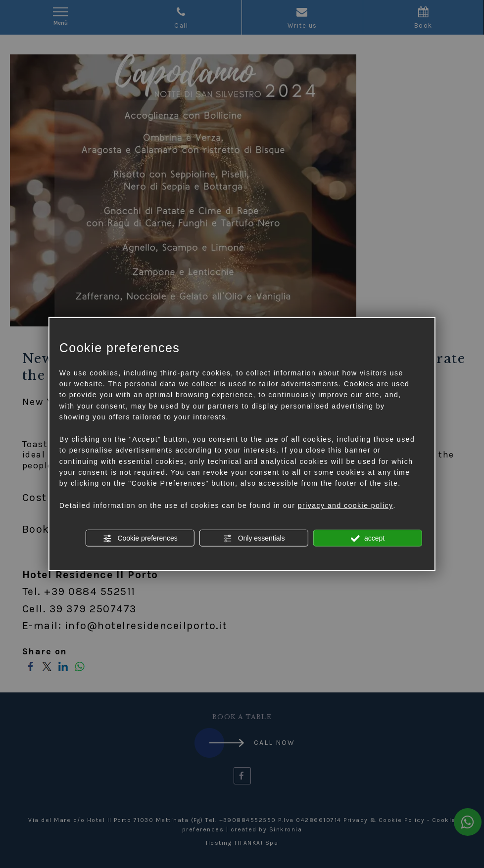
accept (368, 538)
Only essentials (254, 538)
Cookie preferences (140, 538)
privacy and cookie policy (346, 505)
